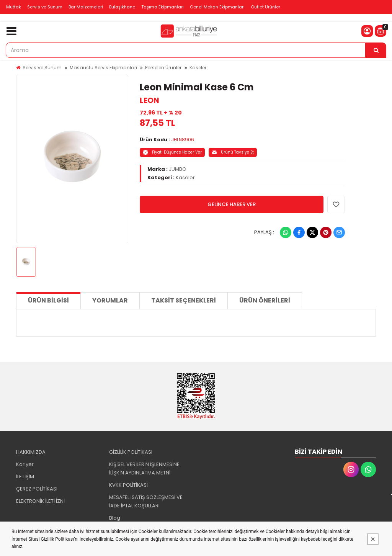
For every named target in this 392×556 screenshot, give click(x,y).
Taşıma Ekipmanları (163, 7)
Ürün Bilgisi (48, 300)
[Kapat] (373, 539)
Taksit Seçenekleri (184, 300)
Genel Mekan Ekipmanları (217, 7)
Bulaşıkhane (122, 7)
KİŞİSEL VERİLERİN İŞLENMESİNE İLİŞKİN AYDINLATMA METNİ (144, 469)
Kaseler (198, 68)
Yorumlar (110, 300)
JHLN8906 (183, 140)
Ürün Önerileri (265, 300)
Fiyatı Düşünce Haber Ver (172, 152)
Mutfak (14, 7)
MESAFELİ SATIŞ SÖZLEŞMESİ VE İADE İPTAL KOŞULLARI (146, 501)
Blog (115, 518)
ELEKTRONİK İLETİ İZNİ (40, 501)
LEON (149, 100)
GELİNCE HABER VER (232, 204)
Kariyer (25, 464)
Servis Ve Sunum (42, 68)
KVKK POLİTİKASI (128, 485)
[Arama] (376, 50)
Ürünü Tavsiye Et (233, 152)
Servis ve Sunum (45, 7)
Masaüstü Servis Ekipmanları (103, 68)
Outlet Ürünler (265, 7)
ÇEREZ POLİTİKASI (37, 489)
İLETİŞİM (25, 477)
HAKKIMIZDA (31, 452)
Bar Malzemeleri (86, 7)
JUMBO (178, 169)
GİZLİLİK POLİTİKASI (131, 452)
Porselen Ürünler (163, 68)
